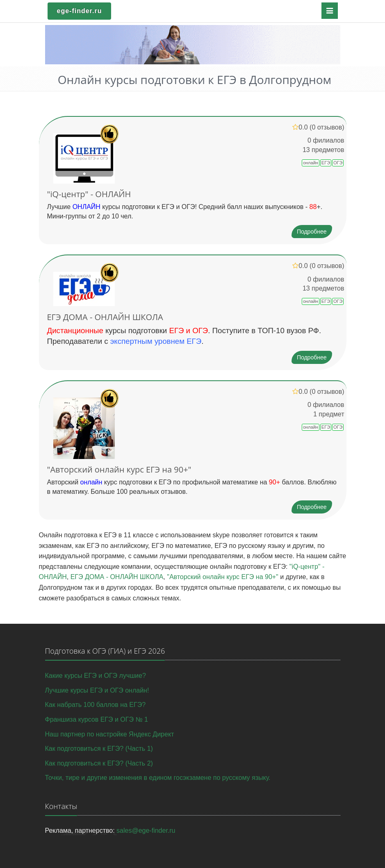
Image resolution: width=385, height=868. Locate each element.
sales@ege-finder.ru (146, 831)
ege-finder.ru (80, 11)
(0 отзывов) (327, 127)
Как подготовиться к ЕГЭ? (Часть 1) (99, 749)
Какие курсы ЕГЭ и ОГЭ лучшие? (96, 676)
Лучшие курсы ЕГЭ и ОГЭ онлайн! (97, 690)
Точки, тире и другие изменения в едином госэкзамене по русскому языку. (158, 778)
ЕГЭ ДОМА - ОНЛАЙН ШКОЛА (105, 317)
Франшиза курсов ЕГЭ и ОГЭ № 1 (97, 719)
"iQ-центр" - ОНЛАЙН (89, 194)
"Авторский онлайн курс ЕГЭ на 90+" (119, 469)
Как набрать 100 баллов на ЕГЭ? (96, 705)
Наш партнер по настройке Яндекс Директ (110, 734)
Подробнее (312, 232)
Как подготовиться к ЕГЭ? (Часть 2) (99, 763)
